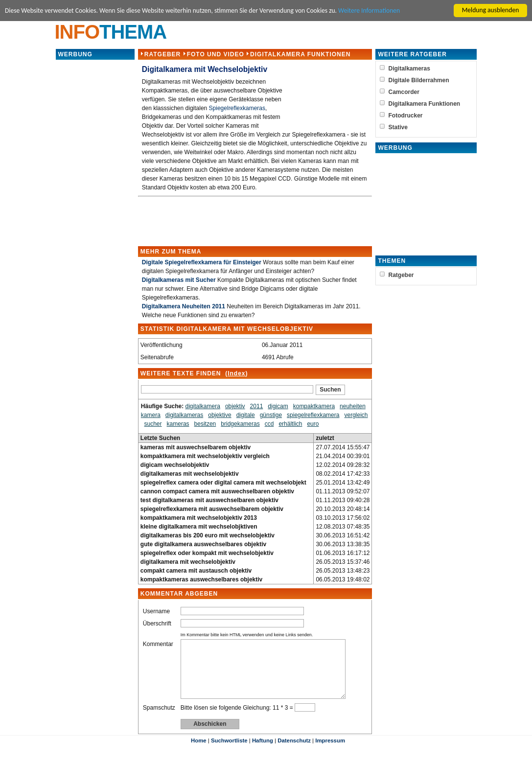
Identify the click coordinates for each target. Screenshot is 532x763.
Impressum (330, 752)
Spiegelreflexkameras (237, 108)
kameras (178, 424)
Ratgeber (162, 54)
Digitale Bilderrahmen (419, 80)
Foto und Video (215, 54)
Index (236, 373)
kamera (151, 415)
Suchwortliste (229, 752)
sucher (153, 424)
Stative (398, 127)
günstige (270, 415)
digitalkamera (202, 406)
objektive (220, 415)
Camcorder (404, 92)
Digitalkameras (409, 69)
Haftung (263, 752)
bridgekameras (240, 424)
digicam (278, 406)
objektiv (235, 406)
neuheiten (353, 406)
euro (313, 424)
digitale (245, 415)
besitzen (205, 424)
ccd (269, 424)
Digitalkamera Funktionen (300, 54)
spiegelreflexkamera (313, 415)
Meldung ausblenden (491, 10)
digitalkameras (184, 415)
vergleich (356, 415)
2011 (256, 406)
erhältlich (290, 424)
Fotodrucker (406, 116)
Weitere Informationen (370, 11)
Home (199, 752)
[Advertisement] (95, 208)
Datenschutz (294, 752)
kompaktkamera (314, 406)
